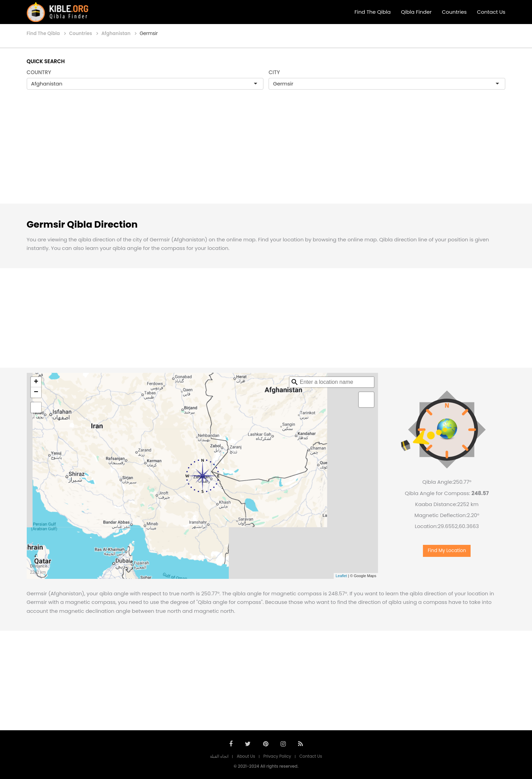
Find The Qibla (373, 12)
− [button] (36, 392)
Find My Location (447, 551)
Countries (454, 12)
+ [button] (36, 382)
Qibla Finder (416, 12)
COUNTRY (39, 72)
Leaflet (341, 576)
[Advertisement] (266, 154)
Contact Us (491, 12)
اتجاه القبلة (219, 756)
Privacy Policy (277, 756)
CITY (274, 72)
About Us (246, 756)
